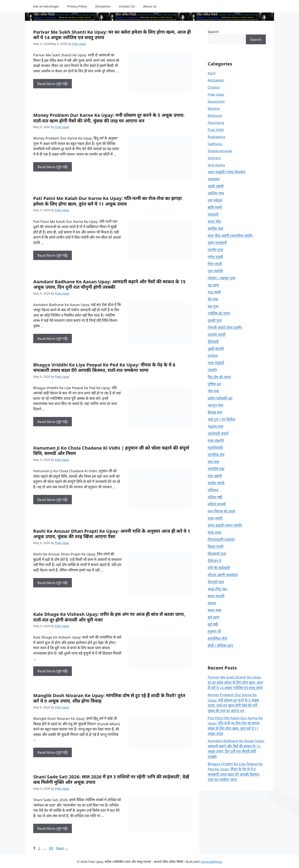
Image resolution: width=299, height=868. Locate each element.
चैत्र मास (213, 299)
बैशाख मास (215, 412)
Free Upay (216, 94)
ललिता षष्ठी (215, 497)
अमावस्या (214, 179)
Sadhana (215, 144)
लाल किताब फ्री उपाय (221, 511)
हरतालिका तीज (218, 638)
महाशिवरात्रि (215, 448)
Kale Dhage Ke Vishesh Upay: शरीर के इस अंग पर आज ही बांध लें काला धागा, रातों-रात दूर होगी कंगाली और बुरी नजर (109, 617)
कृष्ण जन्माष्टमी (217, 243)
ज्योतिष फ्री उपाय (219, 313)
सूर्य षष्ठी (213, 624)
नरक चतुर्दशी (216, 363)
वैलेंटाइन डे (214, 561)
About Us (150, 6)
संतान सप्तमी (216, 596)
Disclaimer (103, 6)
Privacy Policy (77, 6)
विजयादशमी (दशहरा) (221, 539)
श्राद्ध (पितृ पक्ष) (218, 589)
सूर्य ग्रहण (214, 617)
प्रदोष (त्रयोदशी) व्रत (220, 398)
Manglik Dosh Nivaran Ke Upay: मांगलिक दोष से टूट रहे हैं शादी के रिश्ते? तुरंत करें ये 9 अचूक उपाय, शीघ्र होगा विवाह (109, 698)
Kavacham (216, 101)
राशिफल (213, 490)
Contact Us (127, 6)
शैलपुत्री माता (216, 582)
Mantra (214, 108)
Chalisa (214, 87)
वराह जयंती (215, 518)
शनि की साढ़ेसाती (219, 568)
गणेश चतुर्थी (215, 257)
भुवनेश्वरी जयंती (218, 433)
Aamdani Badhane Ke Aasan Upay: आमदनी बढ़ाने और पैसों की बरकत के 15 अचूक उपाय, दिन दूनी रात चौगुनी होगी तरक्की (109, 284)
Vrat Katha (216, 165)
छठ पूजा (213, 306)
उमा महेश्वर (215, 200)
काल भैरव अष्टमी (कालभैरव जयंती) (230, 236)
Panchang (216, 123)
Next (62, 848)
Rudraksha (216, 137)
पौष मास (213, 391)
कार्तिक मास (215, 229)
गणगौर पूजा (215, 250)
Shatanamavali (220, 151)
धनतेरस (213, 356)
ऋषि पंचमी (215, 207)
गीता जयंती (215, 264)
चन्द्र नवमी (214, 292)
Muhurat (215, 115)
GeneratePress (211, 862)
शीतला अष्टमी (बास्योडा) (223, 575)
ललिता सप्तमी (217, 504)
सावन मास (214, 610)
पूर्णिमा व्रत (214, 384)
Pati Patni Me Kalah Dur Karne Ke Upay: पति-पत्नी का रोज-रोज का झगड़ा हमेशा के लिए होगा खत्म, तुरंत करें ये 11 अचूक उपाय (107, 201)
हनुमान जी (214, 631)
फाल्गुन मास (215, 405)
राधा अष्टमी (215, 476)
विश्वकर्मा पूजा (217, 554)
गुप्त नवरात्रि (215, 271)
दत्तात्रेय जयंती (216, 335)
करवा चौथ (214, 221)
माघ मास (213, 462)
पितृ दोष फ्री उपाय (219, 377)
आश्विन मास (216, 193)
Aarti (212, 73)
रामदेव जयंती (216, 483)
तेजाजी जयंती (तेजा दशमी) (225, 327)
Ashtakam (216, 80)
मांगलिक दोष (216, 455)
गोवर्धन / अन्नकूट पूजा (222, 278)
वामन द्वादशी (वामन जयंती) (225, 525)
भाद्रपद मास (215, 426)
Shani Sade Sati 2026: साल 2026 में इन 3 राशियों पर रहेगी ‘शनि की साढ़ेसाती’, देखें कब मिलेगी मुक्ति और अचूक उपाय (111, 779)
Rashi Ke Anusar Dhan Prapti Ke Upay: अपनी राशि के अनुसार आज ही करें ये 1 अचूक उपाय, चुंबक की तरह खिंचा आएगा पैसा (112, 534)
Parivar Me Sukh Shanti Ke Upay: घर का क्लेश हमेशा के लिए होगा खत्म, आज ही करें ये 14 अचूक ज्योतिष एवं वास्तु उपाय (112, 35)
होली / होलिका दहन (220, 645)
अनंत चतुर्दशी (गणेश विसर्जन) (227, 172)
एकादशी (213, 214)
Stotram (214, 158)
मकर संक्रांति (216, 441)
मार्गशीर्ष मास (216, 469)
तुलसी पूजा (215, 320)
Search (213, 32)
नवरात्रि (212, 370)
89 (51, 848)
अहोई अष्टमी (216, 186)
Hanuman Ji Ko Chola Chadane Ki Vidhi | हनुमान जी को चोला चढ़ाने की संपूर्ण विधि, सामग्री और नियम (111, 450)
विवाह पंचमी (216, 547)
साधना (212, 603)
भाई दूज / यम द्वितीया (221, 419)
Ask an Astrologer (46, 6)
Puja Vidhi (216, 130)
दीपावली (213, 342)
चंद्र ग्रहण (213, 285)
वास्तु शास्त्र (215, 532)
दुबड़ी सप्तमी (216, 349)
